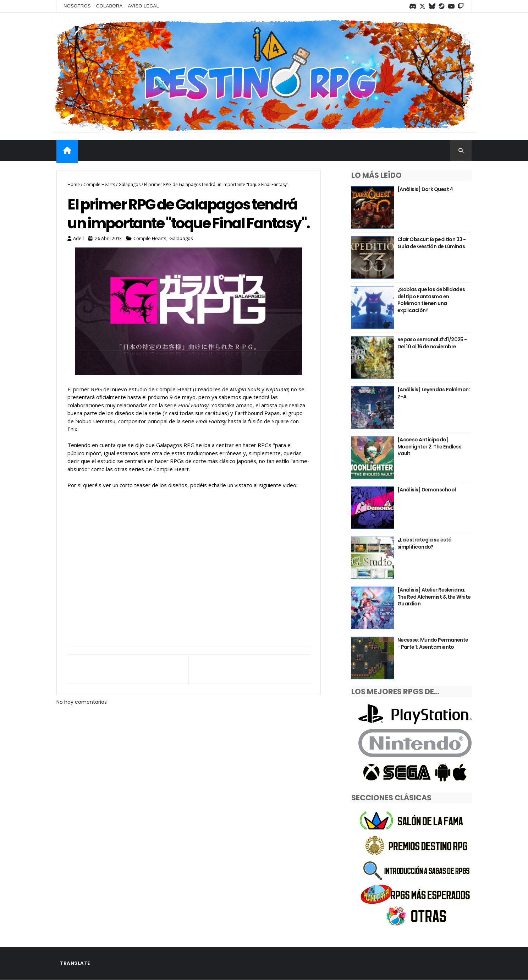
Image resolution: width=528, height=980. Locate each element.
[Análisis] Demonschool (427, 490)
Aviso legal (143, 6)
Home (74, 184)
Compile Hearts (99, 184)
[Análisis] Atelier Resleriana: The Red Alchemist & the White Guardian (434, 597)
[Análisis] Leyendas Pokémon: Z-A (434, 393)
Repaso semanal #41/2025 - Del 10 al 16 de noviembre (432, 343)
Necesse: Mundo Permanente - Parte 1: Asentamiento (433, 643)
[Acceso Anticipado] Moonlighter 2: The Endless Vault (429, 447)
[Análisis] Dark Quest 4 (425, 189)
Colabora (109, 6)
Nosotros (77, 6)
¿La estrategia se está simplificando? (425, 543)
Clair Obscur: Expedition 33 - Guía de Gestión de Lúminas (432, 243)
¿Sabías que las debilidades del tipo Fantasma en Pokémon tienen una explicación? (431, 300)
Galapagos (130, 184)
